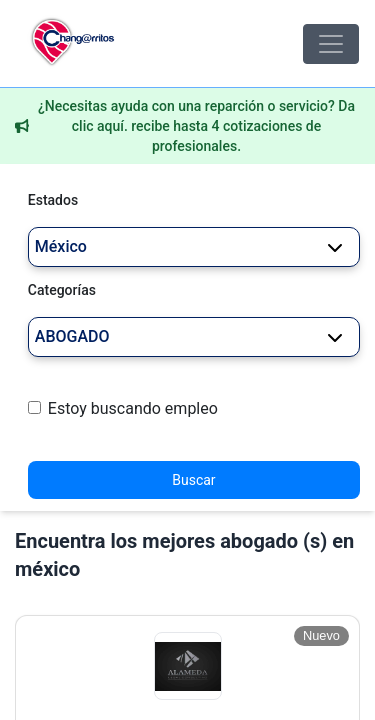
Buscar (193, 480)
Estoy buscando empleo (133, 408)
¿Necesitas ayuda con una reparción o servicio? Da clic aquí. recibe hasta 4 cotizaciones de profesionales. (196, 126)
